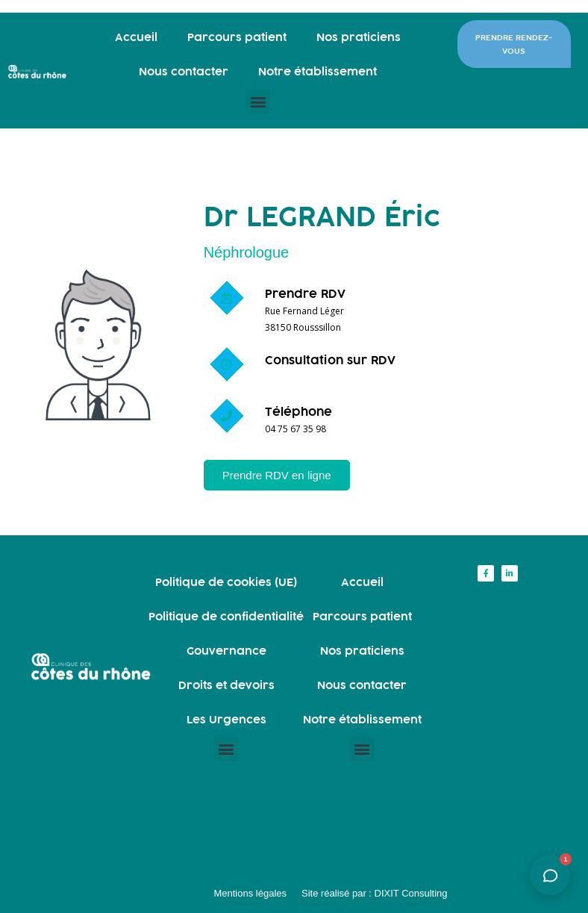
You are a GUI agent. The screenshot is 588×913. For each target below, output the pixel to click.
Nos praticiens (359, 37)
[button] (258, 101)
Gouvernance (226, 651)
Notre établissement (318, 71)
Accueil (136, 37)
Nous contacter (184, 71)
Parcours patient (237, 37)
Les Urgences (226, 719)
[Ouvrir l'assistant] (550, 875)
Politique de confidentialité (226, 616)
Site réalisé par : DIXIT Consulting (375, 893)
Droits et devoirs (226, 685)
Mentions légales (250, 893)
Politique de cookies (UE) (226, 582)
